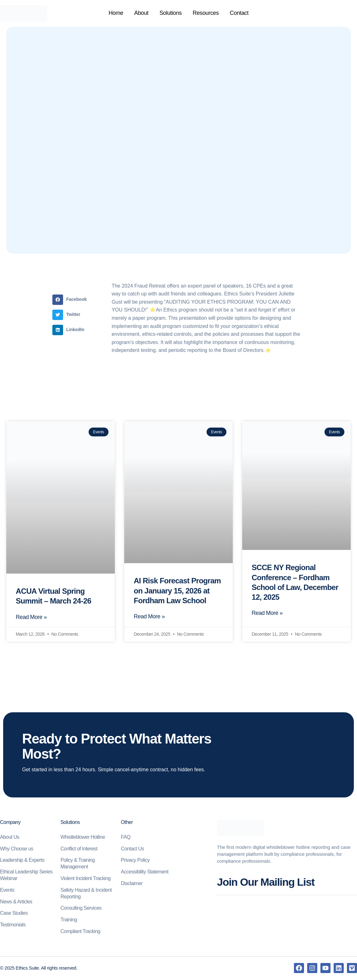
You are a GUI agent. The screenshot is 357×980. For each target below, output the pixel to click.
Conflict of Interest (79, 849)
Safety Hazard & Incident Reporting (86, 894)
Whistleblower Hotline (83, 838)
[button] (71, 300)
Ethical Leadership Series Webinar (26, 876)
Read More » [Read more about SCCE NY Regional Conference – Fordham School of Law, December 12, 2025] (267, 614)
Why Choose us (17, 849)
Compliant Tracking (80, 932)
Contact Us (132, 849)
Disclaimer (132, 884)
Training (69, 920)
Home (116, 13)
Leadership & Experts (22, 861)
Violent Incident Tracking (86, 879)
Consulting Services (81, 909)
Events (7, 891)
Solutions (171, 13)
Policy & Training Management (78, 864)
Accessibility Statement (145, 872)
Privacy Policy (135, 861)
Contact (239, 13)
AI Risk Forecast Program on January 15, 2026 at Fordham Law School (177, 590)
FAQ (126, 838)
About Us (10, 838)
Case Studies (14, 914)
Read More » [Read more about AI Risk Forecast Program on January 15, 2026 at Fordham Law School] (149, 617)
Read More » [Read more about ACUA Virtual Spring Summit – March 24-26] (31, 618)
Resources (206, 13)
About (141, 13)
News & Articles (16, 902)
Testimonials (13, 925)
